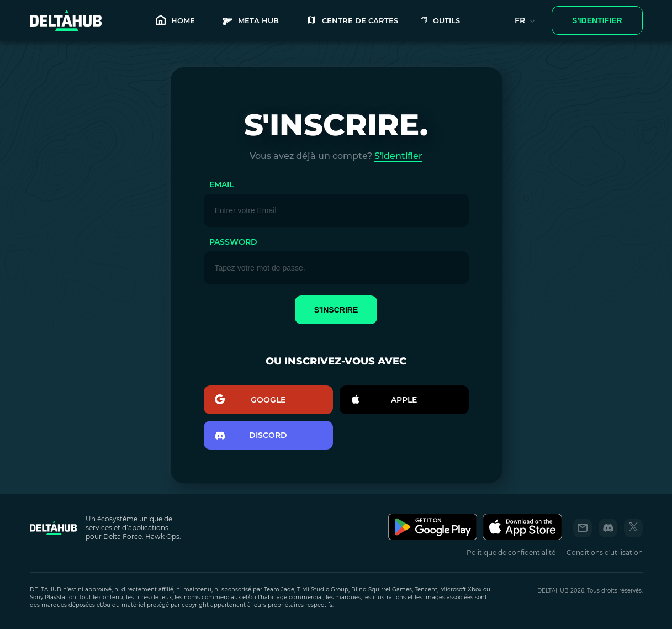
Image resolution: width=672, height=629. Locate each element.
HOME (175, 21)
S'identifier (398, 156)
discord (251, 435)
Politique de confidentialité (511, 553)
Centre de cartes (352, 21)
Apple (384, 400)
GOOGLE (250, 400)
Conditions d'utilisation (605, 553)
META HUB (251, 21)
